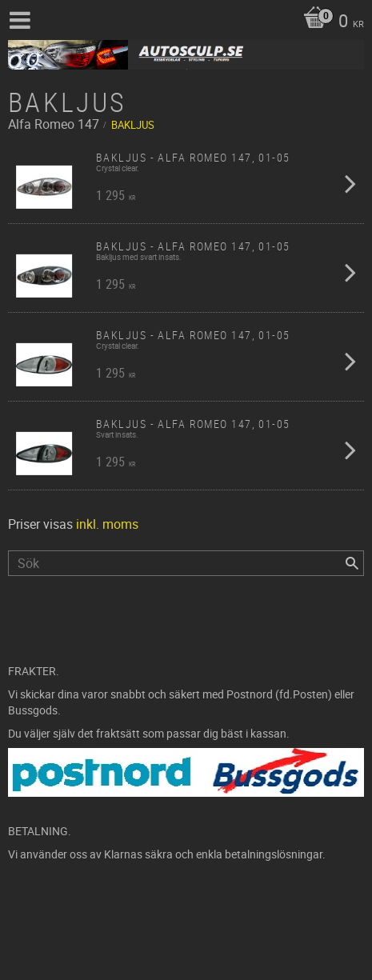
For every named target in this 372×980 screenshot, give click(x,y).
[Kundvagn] (330, 22)
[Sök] (352, 563)
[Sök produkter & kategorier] (186, 563)
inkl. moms (107, 524)
